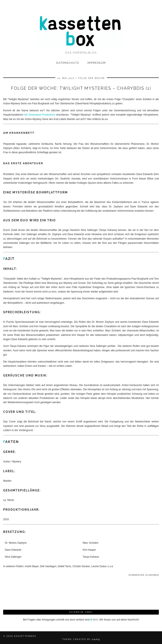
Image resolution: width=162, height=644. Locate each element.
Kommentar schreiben (144, 575)
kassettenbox (25, 636)
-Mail (94, 620)
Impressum (97, 63)
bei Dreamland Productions (40, 115)
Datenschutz (68, 63)
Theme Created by (81, 639)
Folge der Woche (91, 78)
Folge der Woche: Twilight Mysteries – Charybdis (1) (81, 88)
